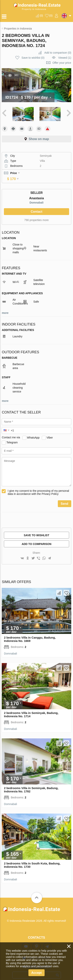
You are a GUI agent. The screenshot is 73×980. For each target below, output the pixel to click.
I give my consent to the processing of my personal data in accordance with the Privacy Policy (38, 487)
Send (65, 498)
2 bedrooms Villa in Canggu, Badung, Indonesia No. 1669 (30, 634)
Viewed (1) (65, 58)
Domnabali (37, 197)
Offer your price (62, 63)
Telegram (12, 437)
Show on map (39, 139)
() (41, 16)
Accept (36, 973)
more (5, 307)
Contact (37, 206)
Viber (50, 432)
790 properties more (36, 215)
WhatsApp (33, 432)
